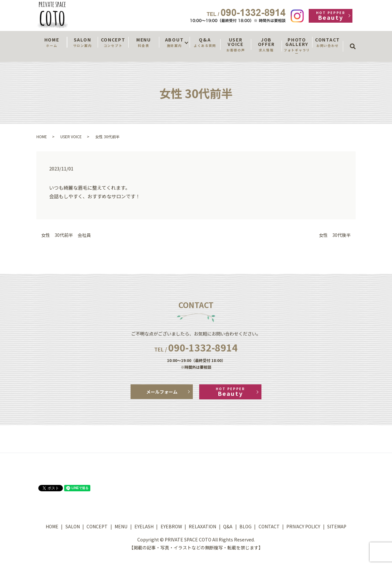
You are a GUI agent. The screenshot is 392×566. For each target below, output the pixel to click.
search (355, 41)
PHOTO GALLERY (297, 46)
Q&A (205, 42)
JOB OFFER (266, 44)
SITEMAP (337, 526)
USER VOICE (236, 44)
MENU (144, 42)
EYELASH (144, 526)
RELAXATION (202, 526)
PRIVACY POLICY (303, 526)
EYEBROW (171, 526)
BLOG (245, 526)
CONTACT (328, 42)
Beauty (331, 16)
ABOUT (174, 42)
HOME (52, 42)
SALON (82, 42)
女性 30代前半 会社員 (66, 235)
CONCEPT (113, 42)
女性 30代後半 (335, 235)
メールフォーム (162, 392)
